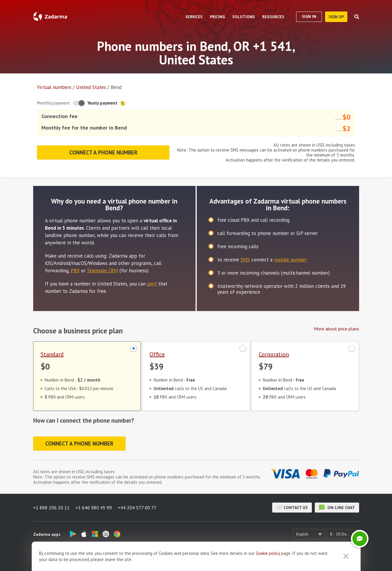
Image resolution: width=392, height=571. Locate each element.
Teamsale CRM (102, 271)
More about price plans (337, 329)
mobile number (290, 260)
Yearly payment (107, 103)
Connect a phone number (103, 152)
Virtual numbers (54, 87)
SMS (245, 260)
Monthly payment (53, 103)
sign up (336, 17)
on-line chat (337, 508)
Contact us (292, 508)
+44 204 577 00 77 (137, 508)
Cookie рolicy (268, 553)
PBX (75, 271)
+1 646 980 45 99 (94, 508)
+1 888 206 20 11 (51, 508)
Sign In (309, 16)
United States (91, 87)
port (152, 284)
